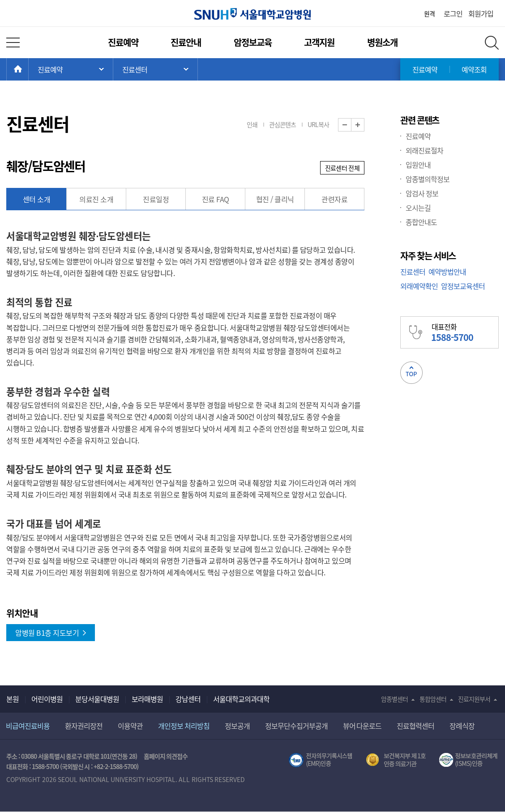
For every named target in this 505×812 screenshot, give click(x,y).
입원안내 (418, 165)
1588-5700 (45, 766)
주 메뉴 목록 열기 (71, 69)
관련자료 (334, 199)
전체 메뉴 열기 (13, 43)
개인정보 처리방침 (184, 726)
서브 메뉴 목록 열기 (155, 69)
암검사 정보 (422, 193)
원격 (429, 13)
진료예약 (123, 42)
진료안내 (186, 42)
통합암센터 (433, 699)
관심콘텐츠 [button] (282, 124)
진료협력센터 (415, 726)
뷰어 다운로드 (362, 726)
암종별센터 (394, 699)
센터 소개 (37, 199)
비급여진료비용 (28, 726)
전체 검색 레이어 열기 (492, 43)
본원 (13, 699)
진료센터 (413, 272)
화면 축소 (351, 125)
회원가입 (481, 13)
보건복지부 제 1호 (396, 760)
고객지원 (319, 42)
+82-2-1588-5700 (115, 766)
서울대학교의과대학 (241, 699)
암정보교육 (253, 42)
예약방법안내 (447, 272)
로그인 (453, 13)
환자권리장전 (84, 726)
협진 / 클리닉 (275, 199)
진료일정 (156, 199)
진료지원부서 (474, 699)
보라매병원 (147, 699)
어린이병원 (47, 699)
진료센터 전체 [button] (342, 168)
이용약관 (130, 726)
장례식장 (462, 726)
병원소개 (382, 42)
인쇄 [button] (252, 124)
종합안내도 (421, 222)
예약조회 (474, 69)
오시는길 (418, 208)
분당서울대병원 (97, 699)
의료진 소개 (96, 199)
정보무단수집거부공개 (296, 726)
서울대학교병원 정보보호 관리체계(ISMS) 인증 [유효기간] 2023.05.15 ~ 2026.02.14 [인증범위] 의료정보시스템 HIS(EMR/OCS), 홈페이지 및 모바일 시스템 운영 (469, 760)
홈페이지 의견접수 (166, 756)
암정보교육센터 (463, 286)
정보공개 (237, 726)
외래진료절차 (424, 150)
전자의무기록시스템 (321, 760)
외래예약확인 (419, 286)
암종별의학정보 (428, 179)
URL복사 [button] (318, 124)
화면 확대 (364, 125)
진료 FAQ (216, 199)
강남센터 (188, 699)
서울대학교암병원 (252, 14)
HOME (28, 69)
